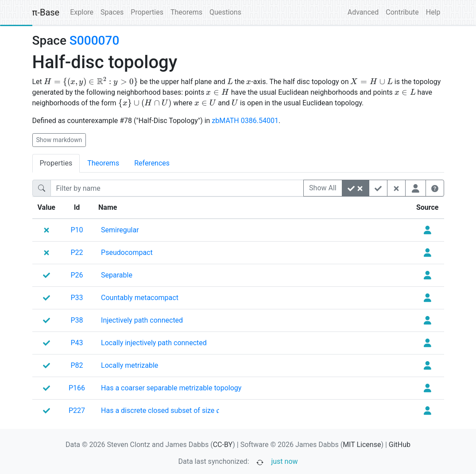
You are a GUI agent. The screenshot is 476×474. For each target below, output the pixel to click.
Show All (323, 188)
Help (433, 12)
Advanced (363, 12)
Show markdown (59, 140)
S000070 (94, 40)
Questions (225, 12)
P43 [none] (77, 343)
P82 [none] (77, 365)
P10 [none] (77, 230)
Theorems (186, 12)
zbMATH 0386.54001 (245, 121)
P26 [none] (77, 275)
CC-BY (223, 445)
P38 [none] (77, 320)
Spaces (112, 12)
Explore (82, 12)
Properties (147, 12)
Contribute (402, 12)
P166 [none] (77, 388)
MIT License (362, 445)
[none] (120, 230)
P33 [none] (77, 298)
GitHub (400, 445)
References (152, 163)
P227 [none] (77, 410)
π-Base (46, 12)
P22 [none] (77, 252)
